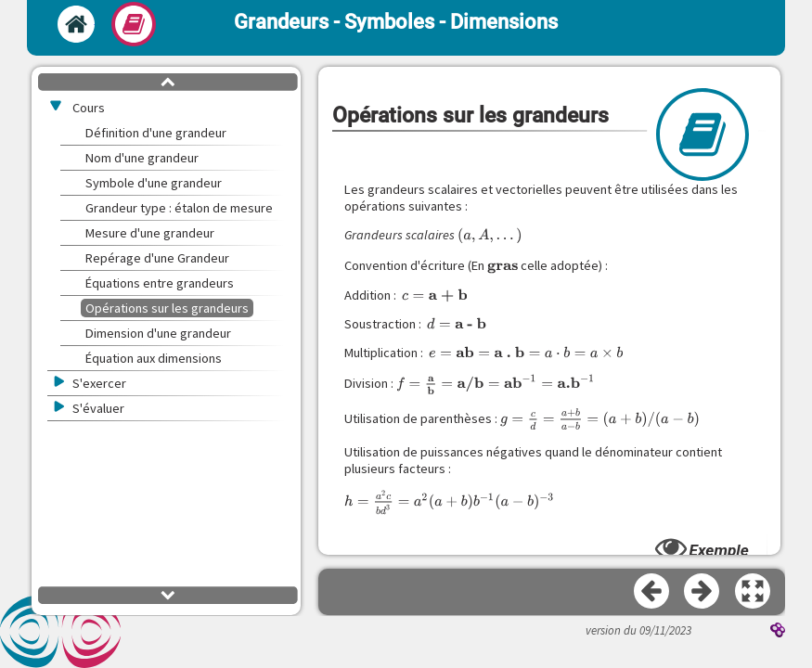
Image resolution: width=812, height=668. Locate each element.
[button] (754, 592)
